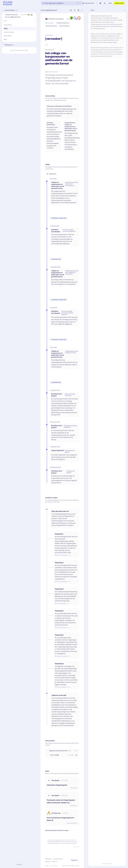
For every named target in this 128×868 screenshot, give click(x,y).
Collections (48, 859)
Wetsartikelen (8, 36)
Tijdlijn (6, 29)
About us (55, 862)
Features (48, 862)
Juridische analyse (9, 32)
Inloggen (19, 864)
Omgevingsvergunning (63, 23)
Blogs (5, 39)
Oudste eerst (51, 174)
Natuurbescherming (51, 26)
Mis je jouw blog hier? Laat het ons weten (57, 830)
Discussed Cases (58, 859)
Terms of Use (54, 866)
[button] (3, 16)
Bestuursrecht (49, 23)
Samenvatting (8, 25)
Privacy (47, 866)
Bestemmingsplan (64, 26)
